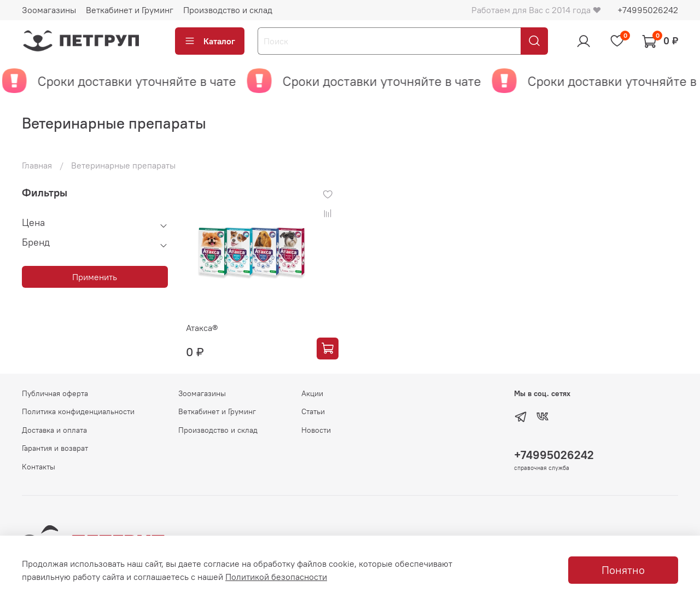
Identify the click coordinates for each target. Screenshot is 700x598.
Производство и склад (228, 10)
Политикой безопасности (276, 577)
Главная (37, 165)
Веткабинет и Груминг (130, 10)
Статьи (313, 411)
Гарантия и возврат (55, 448)
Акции (312, 393)
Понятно (623, 570)
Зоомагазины (49, 10)
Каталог (210, 41)
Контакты (39, 467)
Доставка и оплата (54, 430)
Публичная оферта (55, 393)
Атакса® (202, 328)
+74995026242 (648, 10)
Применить (95, 277)
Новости (316, 430)
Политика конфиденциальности (78, 411)
